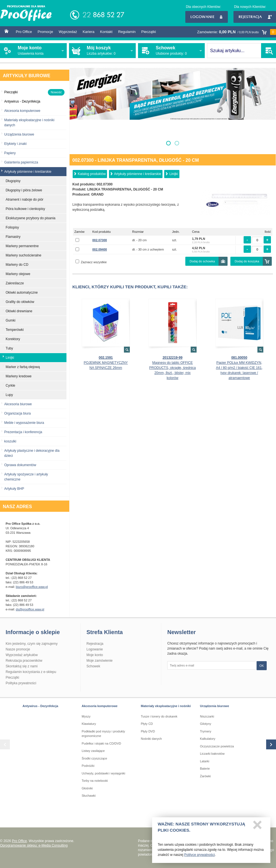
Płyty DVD (148, 731)
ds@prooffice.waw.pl (30, 609)
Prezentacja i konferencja (23, 432)
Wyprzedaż (68, 32)
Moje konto (95, 655)
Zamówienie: (237, 32)
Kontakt (106, 32)
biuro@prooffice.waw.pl (32, 587)
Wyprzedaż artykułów (22, 655)
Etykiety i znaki (15, 144)
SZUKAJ (269, 51)
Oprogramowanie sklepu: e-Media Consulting (34, 845)
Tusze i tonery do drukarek (159, 716)
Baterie (205, 769)
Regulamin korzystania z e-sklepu (31, 672)
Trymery (206, 731)
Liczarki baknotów (212, 754)
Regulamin (127, 32)
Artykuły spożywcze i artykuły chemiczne (26, 477)
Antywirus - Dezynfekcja (40, 706)
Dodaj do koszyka (247, 261)
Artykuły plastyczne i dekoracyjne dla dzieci (32, 453)
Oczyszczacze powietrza (217, 746)
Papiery (10, 153)
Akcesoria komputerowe (22, 111)
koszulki (10, 441)
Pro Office (24, 32)
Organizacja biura (17, 413)
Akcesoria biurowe (18, 404)
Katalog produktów (92, 174)
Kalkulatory (208, 739)
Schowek (93, 666)
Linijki (173, 174)
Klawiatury (89, 724)
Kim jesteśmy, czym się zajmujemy (32, 644)
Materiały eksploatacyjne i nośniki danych (29, 123)
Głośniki (87, 788)
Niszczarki (207, 716)
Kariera (88, 32)
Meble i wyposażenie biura (24, 423)
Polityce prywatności (200, 857)
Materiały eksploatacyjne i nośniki (166, 706)
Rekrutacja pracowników (24, 661)
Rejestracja (255, 17)
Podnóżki (88, 766)
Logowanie (207, 17)
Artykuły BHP (14, 489)
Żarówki (205, 776)
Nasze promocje (18, 649)
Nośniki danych (151, 739)
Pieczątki (149, 32)
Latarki (205, 761)
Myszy (86, 716)
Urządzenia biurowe (19, 134)
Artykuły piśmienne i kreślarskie (138, 174)
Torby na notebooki (95, 781)
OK (262, 666)
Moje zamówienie (100, 661)
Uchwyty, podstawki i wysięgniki (103, 773)
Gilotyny (206, 724)
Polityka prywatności (21, 683)
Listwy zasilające (93, 751)
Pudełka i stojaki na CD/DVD (101, 743)
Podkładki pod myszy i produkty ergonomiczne (103, 734)
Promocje (45, 32)
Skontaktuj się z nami (22, 666)
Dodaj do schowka (202, 261)
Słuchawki (89, 796)
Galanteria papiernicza (21, 162)
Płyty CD (147, 724)
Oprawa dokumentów (20, 465)
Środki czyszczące (94, 758)
